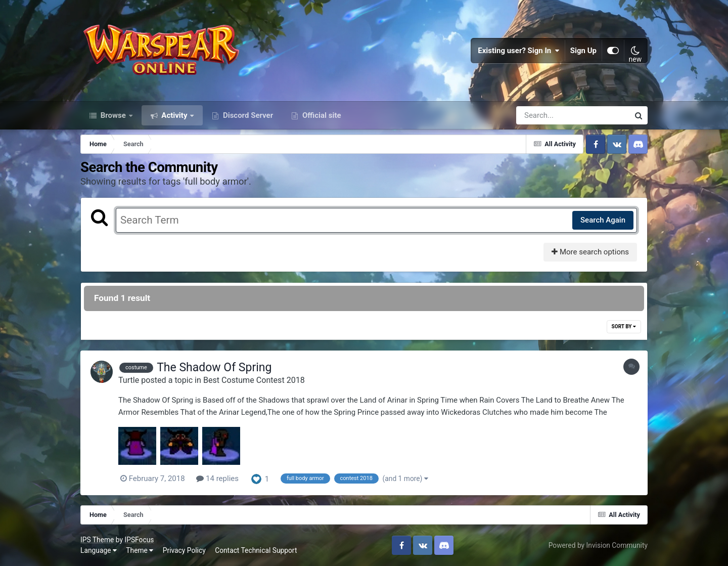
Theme (140, 550)
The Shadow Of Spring (214, 367)
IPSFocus (139, 540)
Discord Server (247, 115)
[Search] (544, 115)
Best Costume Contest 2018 (254, 380)
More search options (590, 252)
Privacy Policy (184, 550)
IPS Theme (97, 540)
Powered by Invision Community (598, 545)
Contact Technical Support (256, 550)
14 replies (217, 478)
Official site (321, 115)
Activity (175, 115)
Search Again (603, 220)
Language (99, 550)
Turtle (129, 380)
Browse (113, 115)
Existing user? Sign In (519, 51)
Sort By (624, 326)
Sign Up (583, 51)
